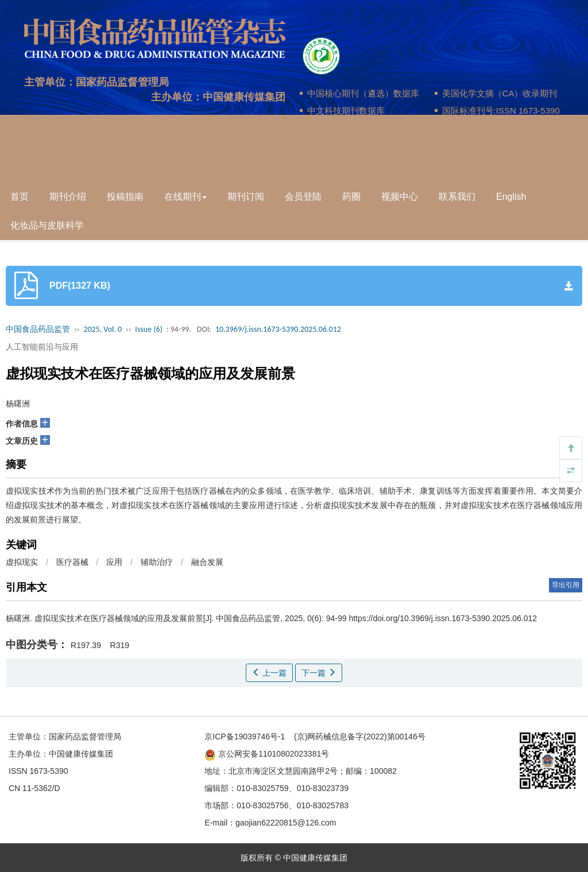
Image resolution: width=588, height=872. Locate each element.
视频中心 (400, 197)
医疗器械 (72, 562)
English (511, 197)
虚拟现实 (22, 562)
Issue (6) (149, 329)
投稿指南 (125, 197)
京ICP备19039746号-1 (245, 737)
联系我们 (457, 197)
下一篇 (319, 673)
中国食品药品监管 (38, 329)
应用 (114, 562)
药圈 (351, 197)
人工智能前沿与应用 (42, 347)
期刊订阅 (246, 197)
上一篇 (269, 673)
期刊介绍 (68, 197)
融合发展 (207, 562)
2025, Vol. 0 (102, 329)
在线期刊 (185, 197)
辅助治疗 (157, 562)
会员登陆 (303, 197)
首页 (20, 197)
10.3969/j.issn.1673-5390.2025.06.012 (278, 329)
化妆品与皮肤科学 (47, 225)
